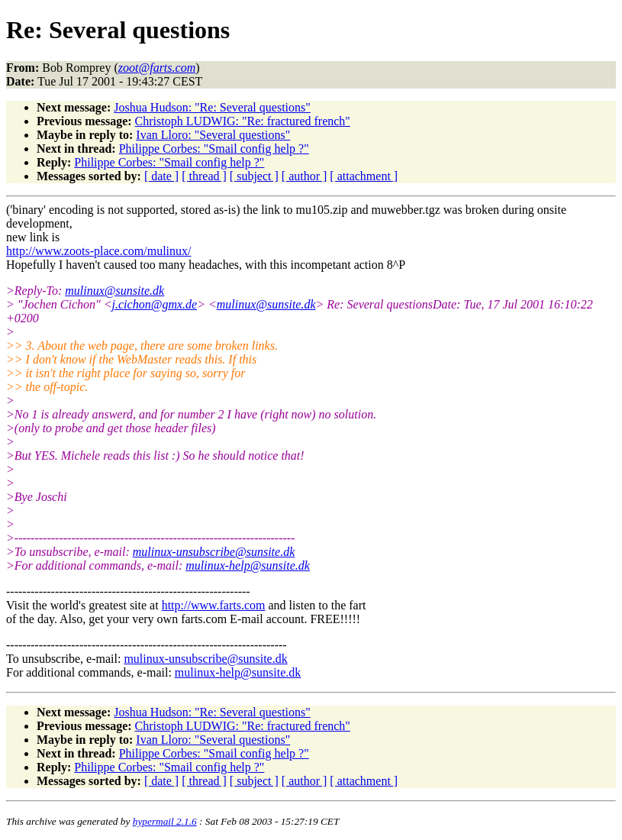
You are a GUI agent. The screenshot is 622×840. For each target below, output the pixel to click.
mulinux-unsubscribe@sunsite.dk (214, 552)
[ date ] (161, 176)
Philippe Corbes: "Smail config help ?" (214, 149)
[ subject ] (254, 176)
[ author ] (305, 176)
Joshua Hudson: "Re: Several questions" (212, 107)
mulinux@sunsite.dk (114, 291)
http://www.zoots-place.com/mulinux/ (98, 251)
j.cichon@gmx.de (155, 304)
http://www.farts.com (214, 605)
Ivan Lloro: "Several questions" (213, 135)
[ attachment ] (364, 176)
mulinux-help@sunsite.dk (248, 565)
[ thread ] (204, 176)
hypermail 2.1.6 (165, 821)
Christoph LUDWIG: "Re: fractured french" (243, 121)
